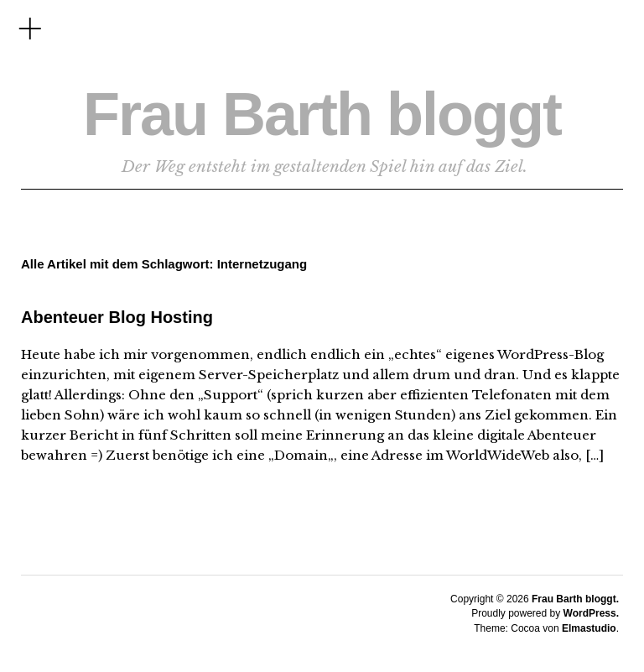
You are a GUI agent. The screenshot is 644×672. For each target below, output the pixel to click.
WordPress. (591, 613)
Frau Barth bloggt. (575, 599)
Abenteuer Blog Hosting (117, 317)
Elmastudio (589, 628)
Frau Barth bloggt (322, 114)
